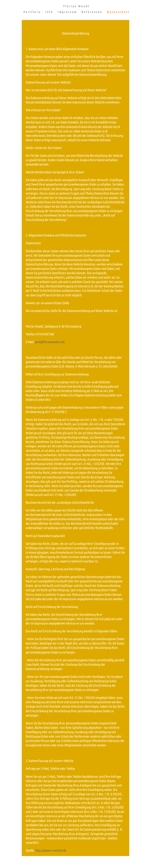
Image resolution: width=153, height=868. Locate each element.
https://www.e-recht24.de (51, 850)
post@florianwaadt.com (50, 342)
